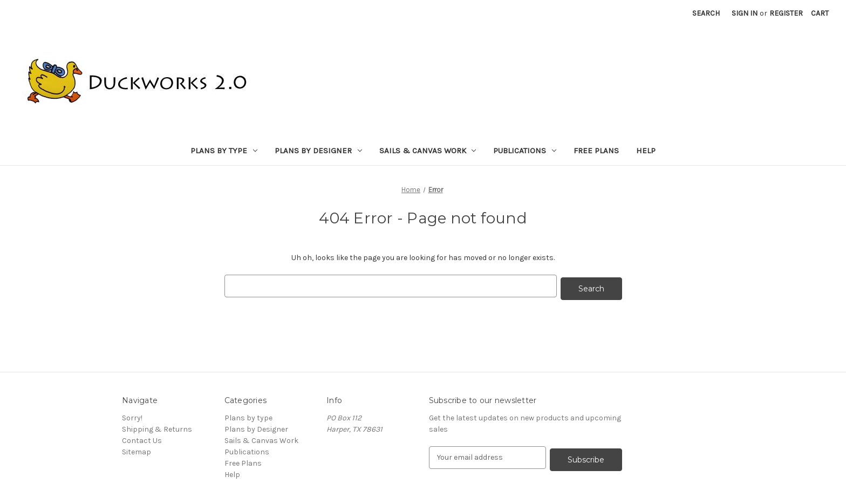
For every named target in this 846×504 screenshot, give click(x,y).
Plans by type (224, 151)
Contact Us (142, 438)
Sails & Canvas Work (428, 151)
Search (706, 13)
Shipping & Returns (157, 427)
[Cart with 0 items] (820, 13)
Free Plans (596, 151)
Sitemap (137, 449)
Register (786, 13)
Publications (525, 151)
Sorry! (132, 415)
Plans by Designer (318, 151)
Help (646, 151)
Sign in (745, 13)
